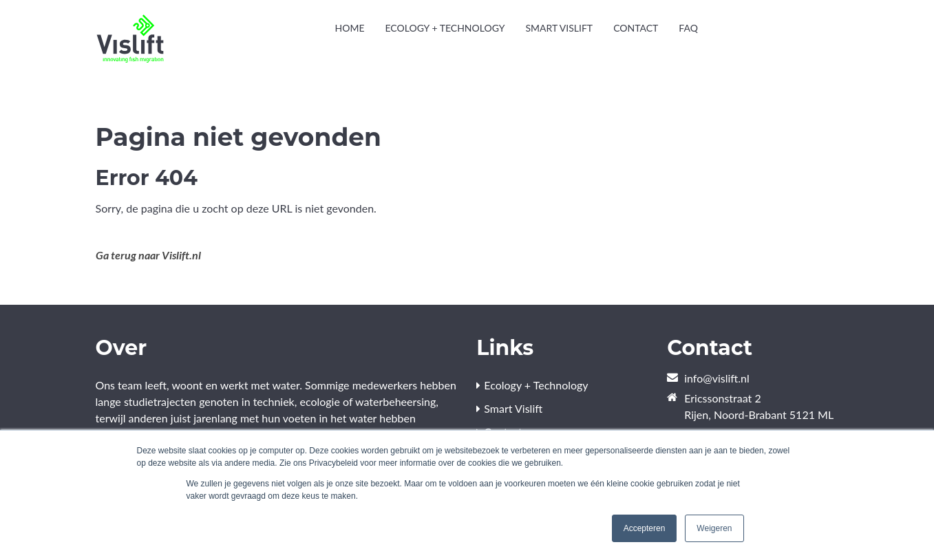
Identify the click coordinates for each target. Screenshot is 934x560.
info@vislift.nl (717, 378)
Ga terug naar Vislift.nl (148, 255)
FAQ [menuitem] (688, 28)
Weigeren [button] (714, 528)
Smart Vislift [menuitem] (559, 28)
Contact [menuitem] (636, 28)
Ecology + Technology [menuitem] (445, 28)
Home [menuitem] (349, 28)
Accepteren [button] (645, 528)
